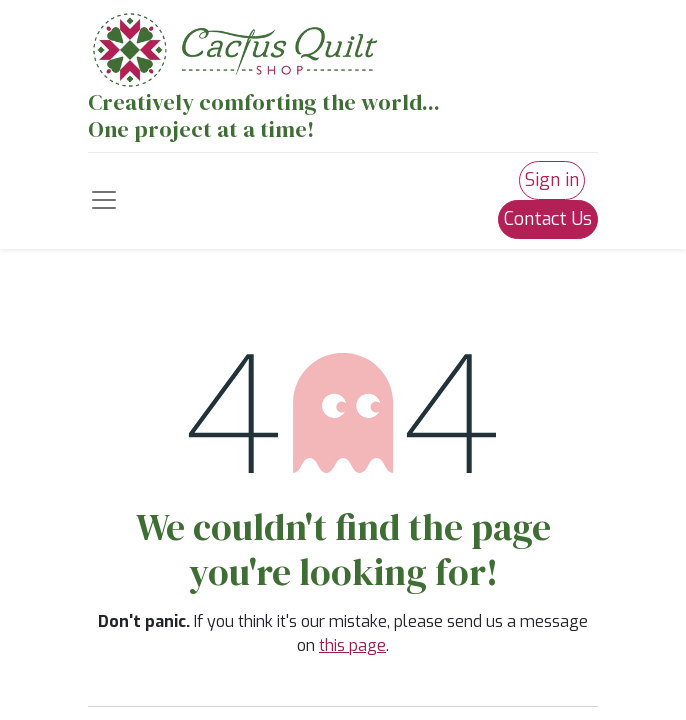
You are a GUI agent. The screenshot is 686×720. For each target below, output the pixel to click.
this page (352, 645)
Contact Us (548, 219)
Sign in (552, 180)
